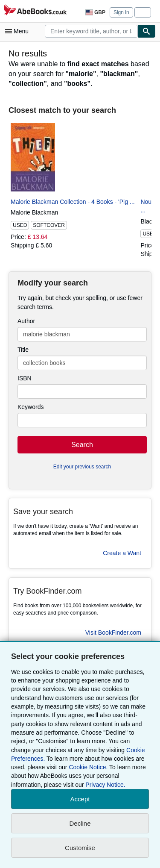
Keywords (31, 407)
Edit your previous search (82, 467)
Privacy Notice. (105, 785)
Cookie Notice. (88, 767)
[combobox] (91, 31)
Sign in (121, 12)
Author (26, 321)
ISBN (25, 378)
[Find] (147, 31)
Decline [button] (80, 823)
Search (82, 445)
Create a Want (122, 553)
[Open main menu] (19, 31)
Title (23, 350)
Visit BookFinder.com (113, 633)
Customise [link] (80, 848)
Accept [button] (80, 799)
